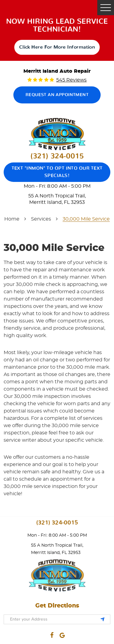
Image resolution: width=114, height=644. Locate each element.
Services (41, 219)
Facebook (52, 634)
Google (62, 634)
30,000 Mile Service (86, 219)
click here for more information (57, 47)
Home (12, 219)
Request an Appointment (57, 95)
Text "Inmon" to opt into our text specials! (57, 172)
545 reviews (71, 80)
